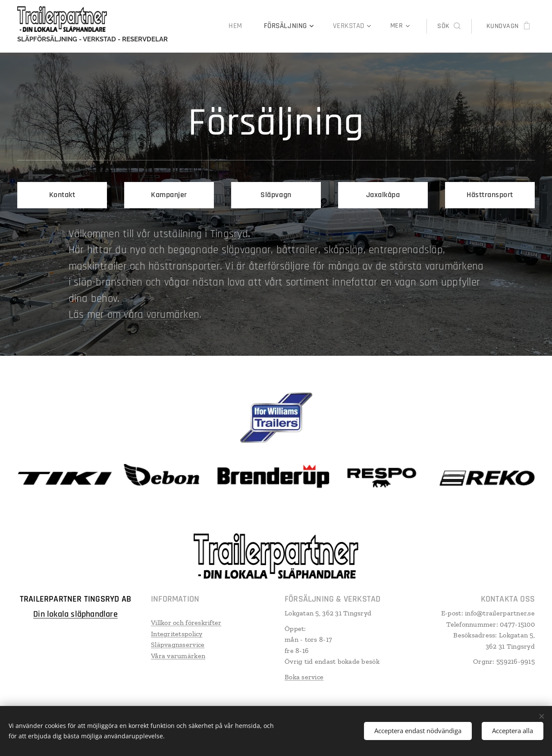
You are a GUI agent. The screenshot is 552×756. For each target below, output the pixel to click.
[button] (449, 26)
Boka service (304, 676)
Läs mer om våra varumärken (134, 315)
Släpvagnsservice (178, 645)
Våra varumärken (178, 655)
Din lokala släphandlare (75, 614)
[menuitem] (243, 26)
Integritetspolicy (177, 633)
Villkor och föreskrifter (186, 622)
